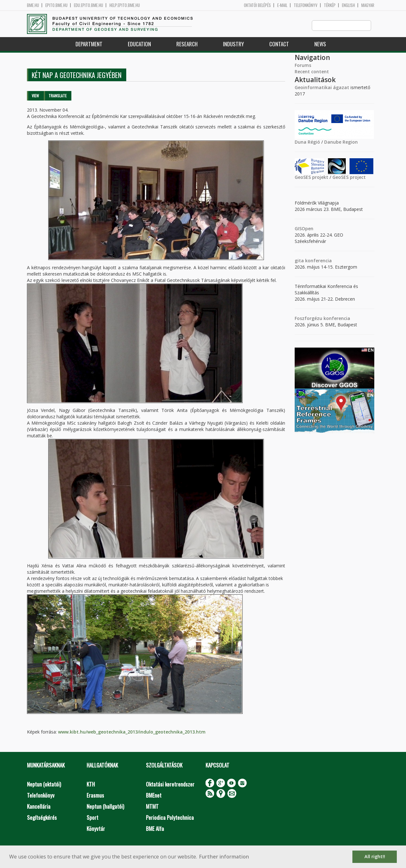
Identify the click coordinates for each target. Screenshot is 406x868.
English (348, 5)
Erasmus (95, 796)
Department (89, 44)
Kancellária (39, 807)
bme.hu (33, 5)
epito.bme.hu (56, 5)
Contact (279, 44)
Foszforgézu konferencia (322, 319)
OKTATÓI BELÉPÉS (257, 5)
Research (187, 44)
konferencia (318, 261)
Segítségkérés (42, 818)
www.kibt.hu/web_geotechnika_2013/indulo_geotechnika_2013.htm (131, 732)
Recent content (312, 72)
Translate (58, 96)
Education (139, 44)
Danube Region (341, 142)
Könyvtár (96, 829)
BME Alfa (155, 829)
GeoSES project (349, 177)
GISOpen (304, 229)
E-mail (282, 5)
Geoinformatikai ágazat (322, 88)
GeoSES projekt (311, 177)
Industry (233, 44)
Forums (303, 65)
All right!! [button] (375, 856)
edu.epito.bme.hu (88, 5)
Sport (92, 818)
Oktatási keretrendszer (170, 784)
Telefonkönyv (306, 5)
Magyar (368, 5)
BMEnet (154, 796)
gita (299, 261)
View (35, 96)
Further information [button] (224, 857)
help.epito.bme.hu (125, 5)
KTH (91, 784)
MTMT (152, 807)
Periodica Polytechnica (170, 818)
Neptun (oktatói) (44, 784)
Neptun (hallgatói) (105, 807)
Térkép (330, 5)
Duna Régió (307, 142)
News (320, 44)
